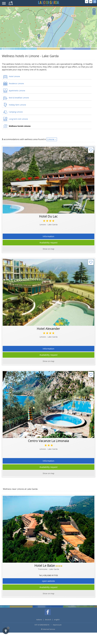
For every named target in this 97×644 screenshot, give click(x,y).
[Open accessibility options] (6, 631)
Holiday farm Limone (17, 105)
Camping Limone (16, 112)
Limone (51, 139)
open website (48, 581)
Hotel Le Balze (45, 565)
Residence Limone (16, 83)
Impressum (57, 625)
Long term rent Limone (18, 119)
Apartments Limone (17, 91)
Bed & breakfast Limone (19, 98)
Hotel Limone (14, 76)
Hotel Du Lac (48, 216)
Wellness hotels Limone (20, 126)
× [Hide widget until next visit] (8, 628)
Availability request (48, 243)
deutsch (48, 620)
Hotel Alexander (48, 329)
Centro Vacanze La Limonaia (48, 441)
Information (48, 236)
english (57, 620)
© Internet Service (48, 629)
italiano (39, 620)
